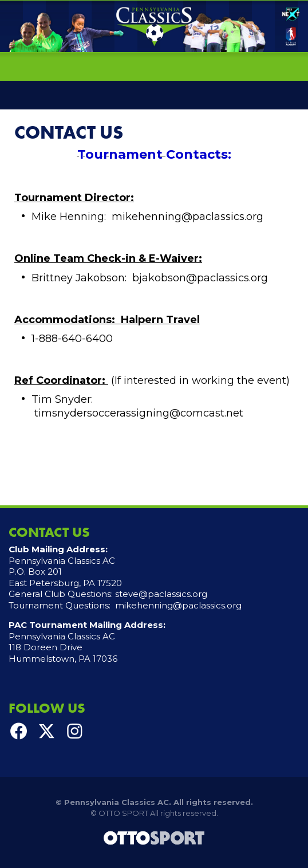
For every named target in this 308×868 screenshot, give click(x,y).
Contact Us (69, 133)
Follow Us (47, 708)
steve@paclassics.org (161, 594)
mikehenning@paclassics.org (178, 605)
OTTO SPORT (123, 813)
